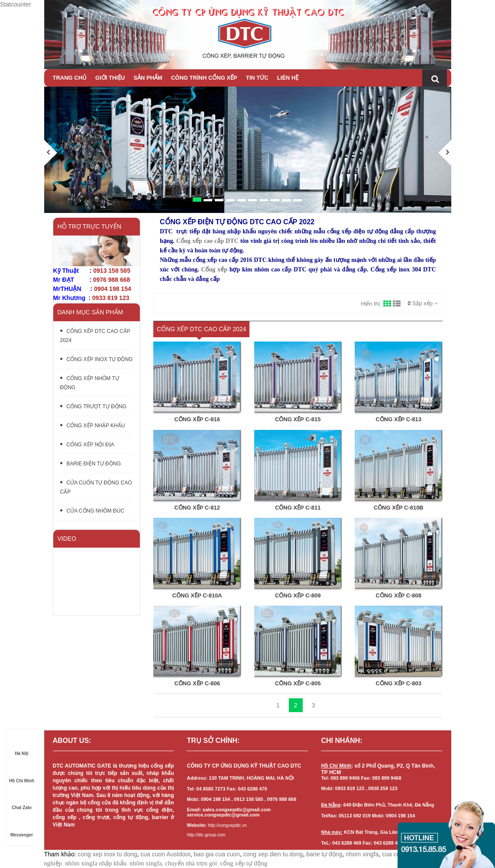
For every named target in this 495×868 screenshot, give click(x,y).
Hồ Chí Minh (22, 773)
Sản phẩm (148, 78)
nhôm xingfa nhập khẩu (96, 863)
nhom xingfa (362, 854)
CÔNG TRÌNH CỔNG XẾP (204, 78)
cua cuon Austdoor (165, 854)
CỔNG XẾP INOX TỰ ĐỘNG (97, 359)
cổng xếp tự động (244, 863)
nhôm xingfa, (146, 863)
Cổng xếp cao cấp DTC (207, 241)
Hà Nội (22, 745)
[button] (51, 176)
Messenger (22, 827)
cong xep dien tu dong (273, 854)
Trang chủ (70, 78)
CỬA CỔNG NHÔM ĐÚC (92, 511)
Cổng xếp (214, 269)
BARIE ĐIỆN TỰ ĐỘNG (91, 464)
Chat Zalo (22, 799)
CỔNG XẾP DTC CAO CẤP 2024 (95, 336)
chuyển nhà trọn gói (191, 863)
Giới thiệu (110, 78)
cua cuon (394, 854)
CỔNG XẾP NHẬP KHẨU (93, 426)
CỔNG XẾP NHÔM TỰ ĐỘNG (90, 383)
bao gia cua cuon (217, 854)
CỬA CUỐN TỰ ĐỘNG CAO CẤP (96, 487)
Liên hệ (288, 78)
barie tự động (324, 854)
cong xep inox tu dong (108, 854)
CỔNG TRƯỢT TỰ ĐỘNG (93, 407)
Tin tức (257, 78)
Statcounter (16, 4)
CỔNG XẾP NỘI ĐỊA (87, 445)
